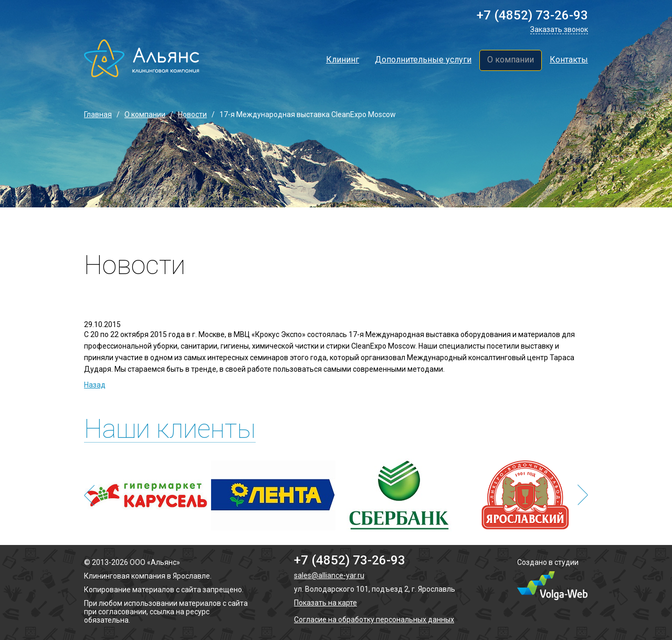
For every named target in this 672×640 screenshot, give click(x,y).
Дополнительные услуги (423, 60)
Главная (98, 114)
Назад (95, 385)
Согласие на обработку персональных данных (374, 620)
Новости (192, 114)
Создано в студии (548, 562)
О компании (511, 60)
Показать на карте (325, 603)
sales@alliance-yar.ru (329, 575)
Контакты (569, 60)
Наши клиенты (170, 429)
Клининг (343, 60)
